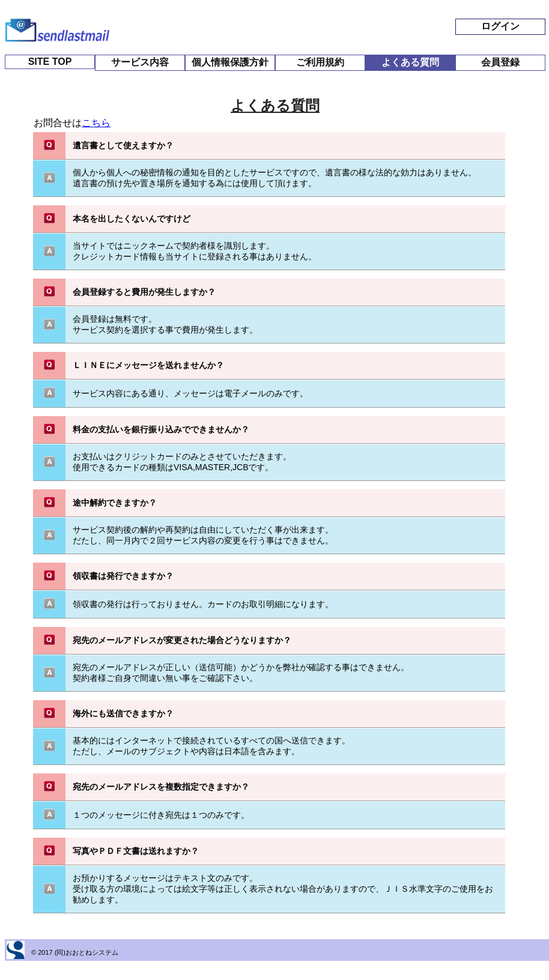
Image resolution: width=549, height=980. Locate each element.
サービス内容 (140, 62)
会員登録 (500, 62)
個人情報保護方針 (230, 62)
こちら (96, 123)
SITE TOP (50, 62)
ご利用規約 (320, 62)
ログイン (500, 26)
